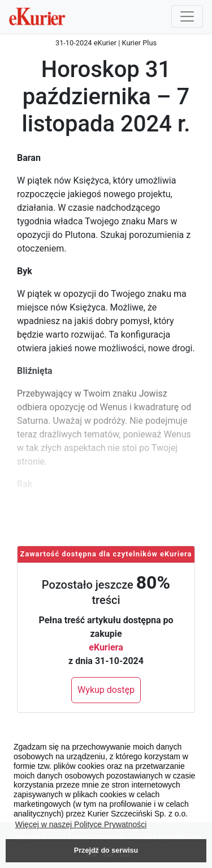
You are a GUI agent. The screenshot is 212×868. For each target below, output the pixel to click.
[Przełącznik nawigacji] (187, 16)
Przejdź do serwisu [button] (106, 850)
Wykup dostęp (106, 690)
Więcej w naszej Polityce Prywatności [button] (81, 824)
